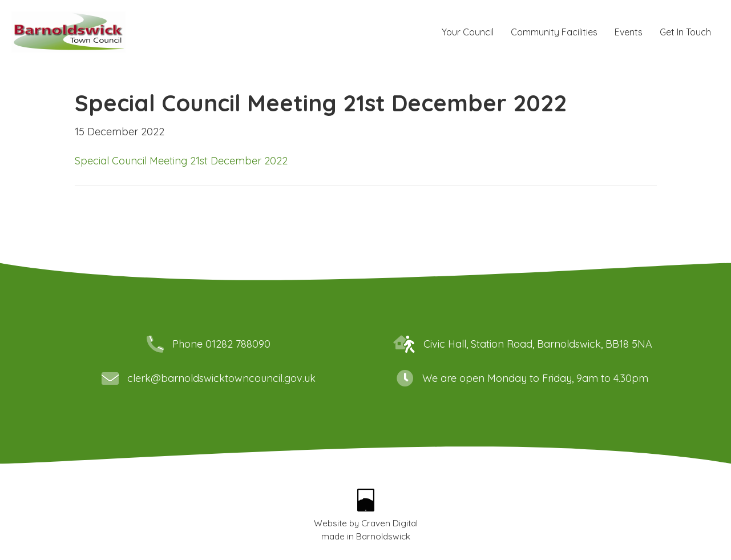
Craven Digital (389, 523)
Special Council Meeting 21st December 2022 (181, 161)
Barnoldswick (383, 536)
